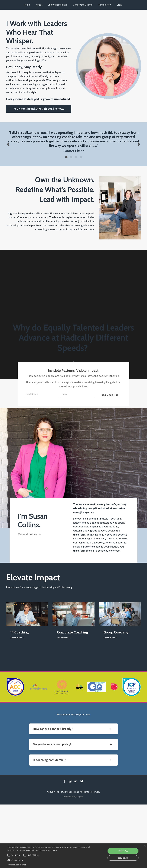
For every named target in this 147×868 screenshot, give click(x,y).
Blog (117, 5)
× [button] (144, 846)
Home (30, 5)
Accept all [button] (123, 851)
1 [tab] (66, 178)
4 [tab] (81, 178)
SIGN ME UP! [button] (110, 426)
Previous (8, 158)
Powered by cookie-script (17, 865)
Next (139, 158)
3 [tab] (76, 178)
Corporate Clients (82, 5)
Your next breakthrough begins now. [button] (39, 116)
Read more (52, 851)
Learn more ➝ (19, 694)
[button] (50, 860)
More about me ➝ (33, 571)
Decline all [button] (123, 858)
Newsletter (103, 5)
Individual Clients (59, 5)
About (41, 5)
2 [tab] (71, 178)
